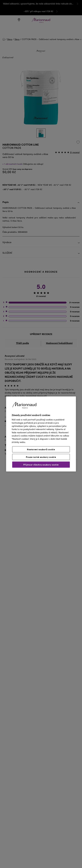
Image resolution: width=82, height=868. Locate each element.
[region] (41, 434)
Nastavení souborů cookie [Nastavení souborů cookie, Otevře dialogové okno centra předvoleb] (41, 449)
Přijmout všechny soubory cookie (41, 465)
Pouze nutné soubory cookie (41, 457)
